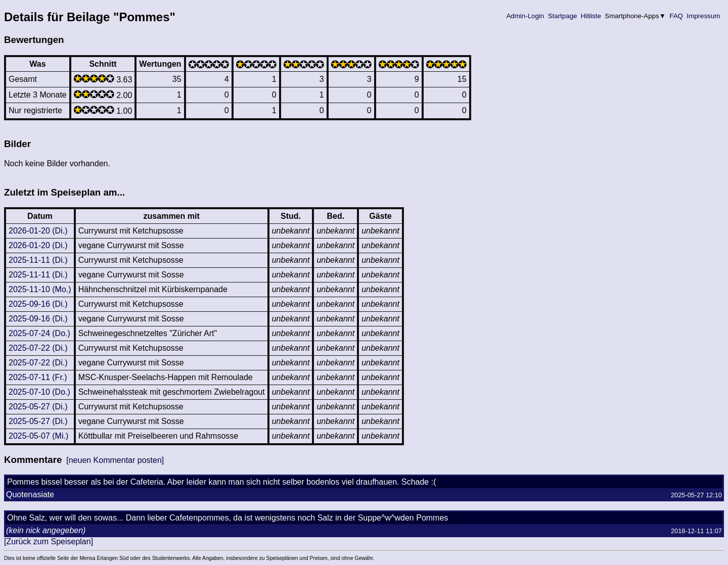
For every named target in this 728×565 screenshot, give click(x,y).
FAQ (676, 16)
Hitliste (591, 16)
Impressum (703, 16)
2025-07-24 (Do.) (39, 333)
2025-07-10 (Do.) (39, 392)
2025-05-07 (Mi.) (38, 436)
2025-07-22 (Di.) (38, 348)
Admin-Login (525, 16)
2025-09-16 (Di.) (38, 304)
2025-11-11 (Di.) (38, 260)
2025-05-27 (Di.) (38, 407)
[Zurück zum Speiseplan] (49, 542)
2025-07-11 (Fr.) (38, 377)
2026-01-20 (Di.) (38, 231)
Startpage (562, 16)
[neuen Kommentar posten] (115, 460)
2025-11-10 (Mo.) (40, 289)
